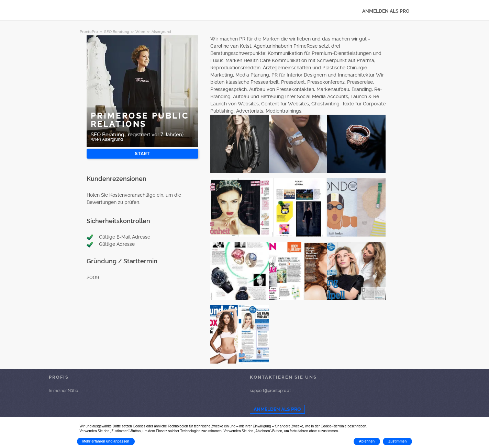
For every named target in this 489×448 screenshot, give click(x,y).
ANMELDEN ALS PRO (386, 11)
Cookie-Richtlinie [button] (334, 426)
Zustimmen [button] (397, 441)
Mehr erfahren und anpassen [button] (106, 441)
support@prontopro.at (270, 391)
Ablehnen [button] (367, 441)
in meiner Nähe (63, 391)
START (142, 153)
